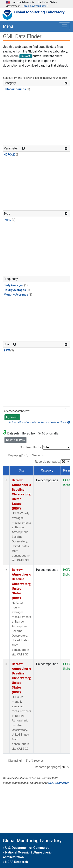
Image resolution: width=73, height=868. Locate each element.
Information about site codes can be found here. (40, 422)
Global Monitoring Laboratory (39, 12)
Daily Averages (14, 285)
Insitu (7, 220)
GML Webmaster (58, 783)
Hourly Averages (15, 290)
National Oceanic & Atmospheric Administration (27, 855)
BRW (7, 351)
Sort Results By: (31, 447)
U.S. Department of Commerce (27, 848)
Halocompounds (15, 89)
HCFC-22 (10, 155)
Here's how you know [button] (34, 6)
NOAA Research (17, 862)
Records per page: (47, 462)
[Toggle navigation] (64, 26)
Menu (8, 26)
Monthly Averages (16, 295)
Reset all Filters (15, 440)
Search (12, 417)
